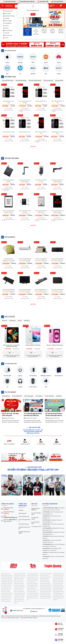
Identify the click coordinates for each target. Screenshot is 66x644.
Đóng (33, 14)
